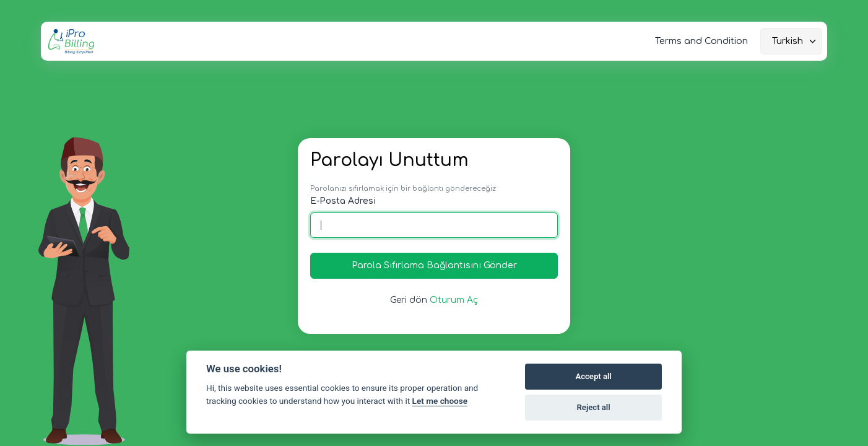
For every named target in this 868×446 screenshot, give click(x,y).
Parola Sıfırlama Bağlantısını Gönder (434, 265)
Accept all (593, 376)
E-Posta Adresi (343, 201)
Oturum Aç (454, 300)
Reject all (594, 407)
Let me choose (440, 401)
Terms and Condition (701, 41)
